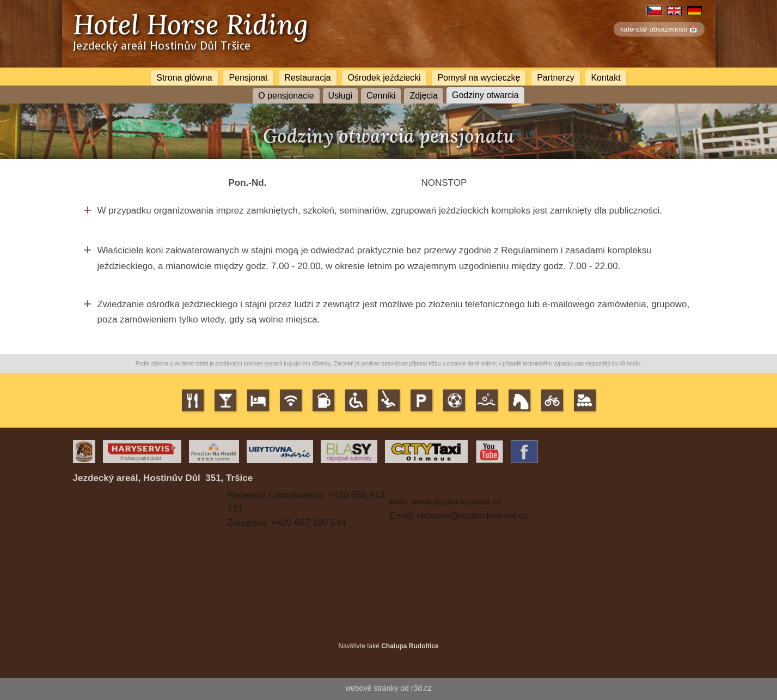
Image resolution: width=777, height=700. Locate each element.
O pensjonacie (286, 96)
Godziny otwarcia (485, 95)
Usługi (340, 96)
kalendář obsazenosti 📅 (659, 29)
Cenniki (381, 96)
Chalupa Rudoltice (410, 646)
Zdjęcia (424, 96)
